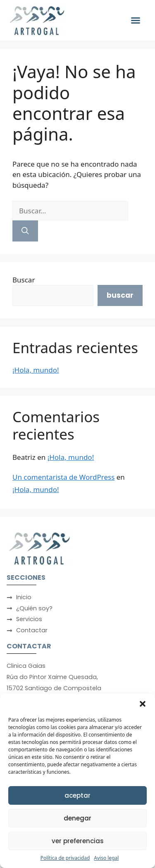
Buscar (24, 280)
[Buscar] (25, 231)
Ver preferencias (78, 841)
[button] (143, 704)
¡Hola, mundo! (36, 370)
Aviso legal (106, 858)
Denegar (77, 818)
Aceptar (77, 795)
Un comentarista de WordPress (63, 477)
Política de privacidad (65, 858)
